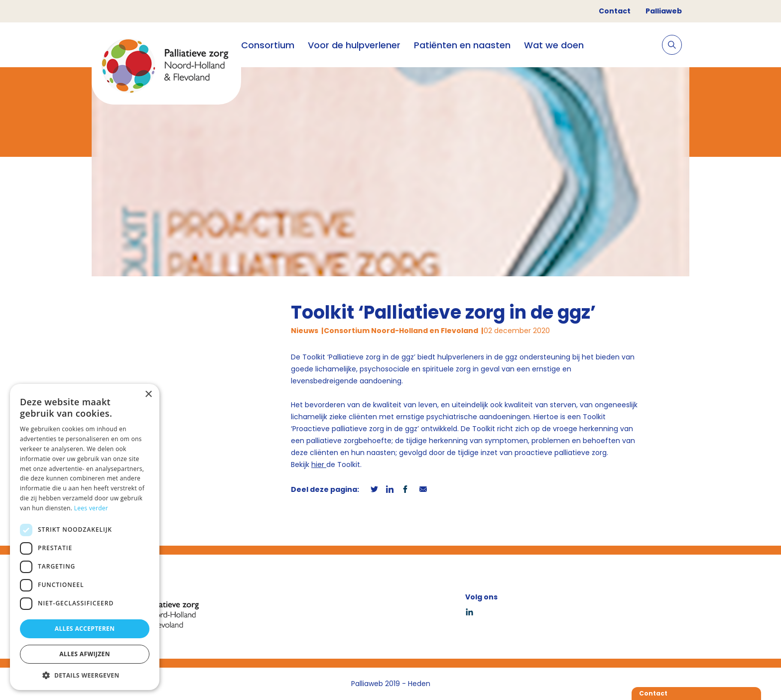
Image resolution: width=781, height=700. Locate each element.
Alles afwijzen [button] (85, 654)
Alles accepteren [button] (85, 629)
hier (319, 465)
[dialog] (85, 537)
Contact (615, 11)
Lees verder (91, 508)
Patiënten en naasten (462, 45)
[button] (85, 675)
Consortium (268, 45)
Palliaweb (664, 11)
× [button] (148, 395)
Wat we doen (554, 45)
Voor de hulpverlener (354, 45)
